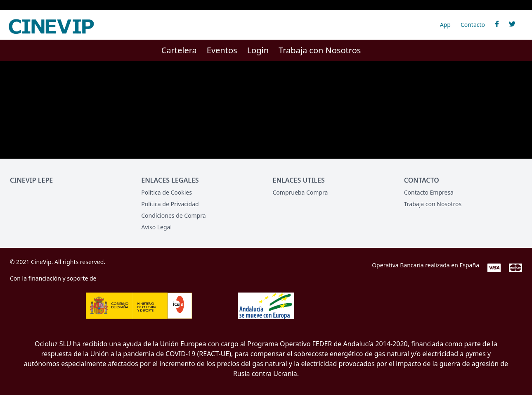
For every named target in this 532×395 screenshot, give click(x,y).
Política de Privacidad (170, 204)
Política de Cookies (167, 192)
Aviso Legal (156, 227)
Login (258, 50)
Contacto (473, 25)
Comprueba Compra (300, 192)
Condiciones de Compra (173, 215)
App (445, 25)
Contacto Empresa (429, 192)
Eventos (222, 50)
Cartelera (179, 50)
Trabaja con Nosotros (320, 50)
